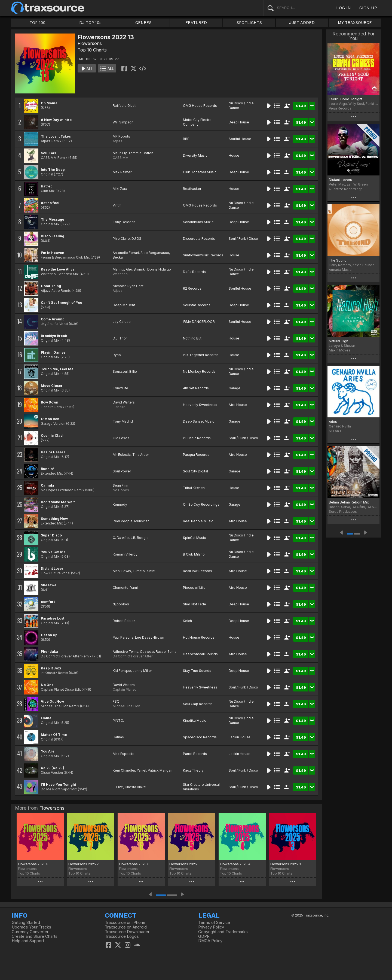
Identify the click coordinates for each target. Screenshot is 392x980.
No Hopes (121, 490)
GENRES (143, 23)
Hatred (47, 186)
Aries (333, 422)
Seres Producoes (343, 512)
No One (47, 685)
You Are (48, 751)
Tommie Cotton (141, 153)
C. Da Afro (121, 538)
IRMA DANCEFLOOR (199, 322)
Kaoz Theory (193, 770)
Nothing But (192, 338)
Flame (46, 718)
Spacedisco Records (200, 737)
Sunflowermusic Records (203, 255)
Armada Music (340, 270)
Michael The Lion (126, 706)
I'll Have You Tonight (58, 785)
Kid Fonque (122, 671)
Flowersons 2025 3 (286, 864)
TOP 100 (37, 23)
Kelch (187, 621)
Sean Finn (120, 485)
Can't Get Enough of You (62, 303)
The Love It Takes (56, 136)
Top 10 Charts (92, 50)
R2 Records (192, 288)
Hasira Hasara (53, 452)
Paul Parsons (123, 637)
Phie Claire (121, 239)
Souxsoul (120, 371)
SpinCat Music (194, 538)
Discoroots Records (199, 239)
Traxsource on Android (126, 927)
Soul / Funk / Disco (243, 239)
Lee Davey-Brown (150, 637)
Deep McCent (124, 305)
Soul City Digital (195, 471)
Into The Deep (53, 170)
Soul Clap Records (198, 704)
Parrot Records (195, 754)
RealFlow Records (197, 571)
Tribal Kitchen (194, 488)
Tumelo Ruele (144, 571)
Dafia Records (194, 272)
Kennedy (120, 504)
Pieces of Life (194, 588)
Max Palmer (122, 172)
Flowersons (90, 43)
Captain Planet (124, 689)
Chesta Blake (135, 787)
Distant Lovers (340, 180)
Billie (133, 371)
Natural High (339, 341)
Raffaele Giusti (125, 106)
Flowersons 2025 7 (84, 864)
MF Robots (121, 136)
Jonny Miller (142, 671)
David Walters (124, 402)
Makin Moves (340, 350)
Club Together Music (200, 172)
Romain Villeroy (125, 554)
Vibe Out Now (52, 701)
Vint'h (117, 205)
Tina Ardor (141, 455)
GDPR (204, 936)
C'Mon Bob (50, 419)
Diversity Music (195, 155)
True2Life (120, 388)
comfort (48, 602)
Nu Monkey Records (199, 371)
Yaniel (141, 770)
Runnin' (47, 469)
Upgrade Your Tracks (31, 927)
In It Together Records (201, 355)
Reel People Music (198, 521)
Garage (235, 388)
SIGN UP (368, 8)
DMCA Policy (210, 941)
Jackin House (240, 737)
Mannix (118, 269)
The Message (53, 219)
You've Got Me (53, 552)
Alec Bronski (136, 269)
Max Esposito (124, 754)
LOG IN (344, 8)
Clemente (121, 588)
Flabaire (119, 407)
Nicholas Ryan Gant (128, 286)
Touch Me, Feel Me (57, 369)
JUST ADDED (302, 23)
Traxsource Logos (122, 936)
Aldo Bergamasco (155, 253)
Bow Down (50, 402)
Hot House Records (199, 637)
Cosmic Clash (53, 436)
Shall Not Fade (195, 604)
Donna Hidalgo (159, 269)
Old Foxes (121, 438)
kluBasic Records (197, 438)
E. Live (118, 787)
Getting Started (26, 923)
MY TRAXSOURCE (355, 23)
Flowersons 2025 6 (134, 864)
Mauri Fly (120, 153)
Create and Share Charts (35, 936)
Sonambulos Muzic (198, 222)
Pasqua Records (196, 455)
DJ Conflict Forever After (133, 656)
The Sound (338, 260)
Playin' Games (53, 352)
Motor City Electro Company (197, 122)
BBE (186, 139)
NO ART (335, 431)
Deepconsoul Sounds (200, 654)
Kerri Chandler (124, 770)
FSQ (116, 701)
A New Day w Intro (56, 120)
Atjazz (118, 141)
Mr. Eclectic (122, 455)
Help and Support (28, 941)
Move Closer (52, 386)
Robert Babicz (124, 621)
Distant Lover (52, 568)
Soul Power (122, 471)
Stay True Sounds (197, 671)
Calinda (48, 485)
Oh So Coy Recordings (201, 504)
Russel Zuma (166, 652)
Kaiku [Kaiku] (52, 768)
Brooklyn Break (54, 336)
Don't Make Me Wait (58, 502)
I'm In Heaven (53, 253)
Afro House (238, 405)
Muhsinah (142, 521)
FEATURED (196, 23)
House (234, 155)
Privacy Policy (211, 927)
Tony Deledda (124, 222)
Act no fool (50, 203)
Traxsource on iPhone (125, 923)
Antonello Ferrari (126, 253)
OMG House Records (200, 106)
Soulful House (240, 139)
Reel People (123, 521)
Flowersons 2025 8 (33, 864)
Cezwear (147, 652)
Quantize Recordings (346, 189)
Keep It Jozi (51, 668)
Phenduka (49, 652)
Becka (118, 257)
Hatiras (118, 737)
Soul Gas (48, 153)
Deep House (239, 122)
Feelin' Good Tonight (346, 99)
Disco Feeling (53, 236)
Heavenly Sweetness (200, 405)
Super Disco (51, 535)
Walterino (120, 274)
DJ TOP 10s (90, 23)
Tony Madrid (123, 421)
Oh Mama (49, 103)
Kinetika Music (195, 720)
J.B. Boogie (140, 538)
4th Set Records (196, 388)
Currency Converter (30, 932)
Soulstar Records (197, 305)
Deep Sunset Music (199, 421)
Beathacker (192, 189)
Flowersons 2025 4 (235, 864)
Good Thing (51, 286)
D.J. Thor (120, 338)
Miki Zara (120, 189)
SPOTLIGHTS (249, 23)
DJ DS (136, 239)
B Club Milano (194, 554)
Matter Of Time (54, 735)
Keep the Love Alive (58, 269)
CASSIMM (121, 158)
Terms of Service (214, 923)
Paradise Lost (53, 618)
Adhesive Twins (125, 652)
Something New (54, 519)
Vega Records (340, 108)
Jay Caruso (122, 322)
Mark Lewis (122, 571)
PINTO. (118, 720)
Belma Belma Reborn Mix (349, 502)
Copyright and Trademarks (223, 932)
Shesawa (49, 585)
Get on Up (49, 635)
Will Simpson (123, 122)
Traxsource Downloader (127, 932)
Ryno (117, 355)
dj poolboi (121, 604)
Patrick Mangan (160, 770)
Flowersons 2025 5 (184, 864)
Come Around (53, 319)
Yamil (134, 588)
